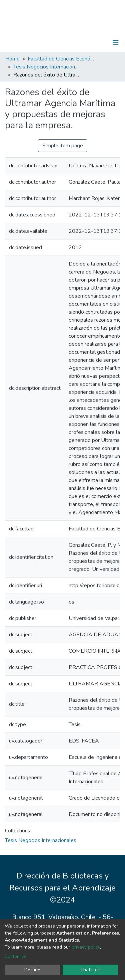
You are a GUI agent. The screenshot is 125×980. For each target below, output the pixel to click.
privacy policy (86, 947)
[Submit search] (81, 43)
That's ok (90, 970)
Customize (15, 956)
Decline (32, 970)
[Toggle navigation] (116, 43)
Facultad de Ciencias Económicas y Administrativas (61, 59)
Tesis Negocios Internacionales (47, 67)
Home (12, 59)
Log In (95, 43)
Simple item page (63, 146)
